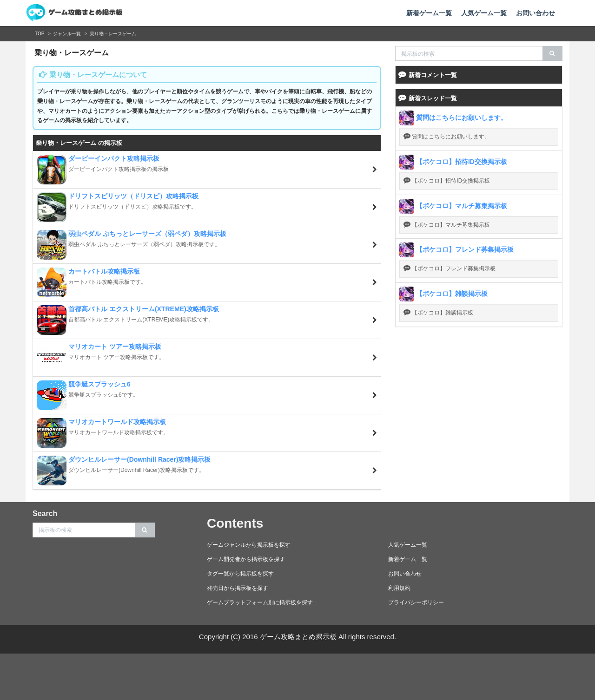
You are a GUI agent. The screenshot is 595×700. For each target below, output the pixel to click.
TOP (40, 34)
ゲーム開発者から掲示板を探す (246, 559)
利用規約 (399, 588)
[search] (552, 53)
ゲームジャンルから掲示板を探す (249, 545)
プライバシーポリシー (416, 602)
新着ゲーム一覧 (429, 13)
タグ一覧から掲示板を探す (240, 574)
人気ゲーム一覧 (484, 13)
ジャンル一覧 (67, 34)
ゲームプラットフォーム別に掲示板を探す (260, 602)
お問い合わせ (535, 13)
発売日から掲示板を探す (238, 588)
